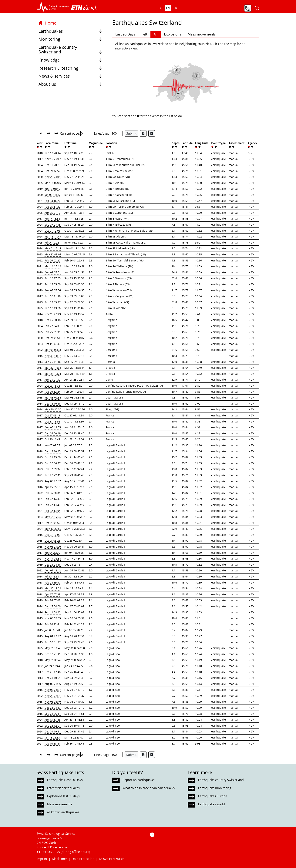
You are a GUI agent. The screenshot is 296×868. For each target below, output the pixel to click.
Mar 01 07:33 (53, 350)
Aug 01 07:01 (53, 272)
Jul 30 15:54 (52, 576)
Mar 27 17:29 (53, 588)
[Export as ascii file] (152, 133)
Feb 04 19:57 (52, 582)
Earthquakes (71, 31)
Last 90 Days (125, 34)
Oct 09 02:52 (52, 171)
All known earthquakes (63, 812)
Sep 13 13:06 (53, 308)
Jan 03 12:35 (52, 195)
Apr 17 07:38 (52, 594)
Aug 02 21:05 (53, 684)
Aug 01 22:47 (53, 636)
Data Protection (83, 859)
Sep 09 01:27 (53, 642)
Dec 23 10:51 (53, 678)
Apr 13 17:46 (52, 720)
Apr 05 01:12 (52, 213)
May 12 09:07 (53, 254)
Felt (144, 34)
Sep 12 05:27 (53, 302)
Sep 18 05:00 (53, 284)
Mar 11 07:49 (53, 183)
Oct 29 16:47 (52, 439)
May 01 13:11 (53, 248)
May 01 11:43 (53, 648)
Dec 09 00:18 (53, 320)
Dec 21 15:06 (53, 457)
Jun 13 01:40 (52, 189)
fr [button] (175, 8)
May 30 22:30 (53, 409)
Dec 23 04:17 (53, 708)
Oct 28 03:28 (52, 541)
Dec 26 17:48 (53, 672)
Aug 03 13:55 (53, 427)
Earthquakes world (211, 804)
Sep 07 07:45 (53, 225)
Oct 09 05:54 (52, 338)
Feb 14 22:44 (52, 624)
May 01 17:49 (53, 517)
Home (47, 23)
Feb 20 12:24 (52, 392)
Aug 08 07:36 (53, 290)
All (156, 34)
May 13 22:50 (53, 529)
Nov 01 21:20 (53, 547)
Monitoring (71, 39)
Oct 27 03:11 (52, 415)
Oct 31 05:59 (52, 523)
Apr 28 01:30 (52, 380)
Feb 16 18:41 (52, 744)
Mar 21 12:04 (53, 374)
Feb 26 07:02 (52, 600)
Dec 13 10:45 (53, 451)
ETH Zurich (117, 859)
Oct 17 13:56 (52, 421)
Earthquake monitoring (215, 788)
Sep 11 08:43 (53, 612)
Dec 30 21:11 (53, 654)
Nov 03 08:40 (53, 702)
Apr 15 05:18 (52, 487)
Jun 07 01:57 (52, 445)
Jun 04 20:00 (52, 553)
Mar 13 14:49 (53, 236)
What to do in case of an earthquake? (149, 788)
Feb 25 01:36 (52, 332)
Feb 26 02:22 (52, 260)
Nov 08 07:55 (53, 618)
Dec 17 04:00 (53, 606)
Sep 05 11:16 (53, 362)
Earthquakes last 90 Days (65, 780)
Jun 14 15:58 (52, 219)
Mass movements (202, 34)
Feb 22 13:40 (52, 505)
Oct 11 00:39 (52, 344)
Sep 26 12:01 (53, 726)
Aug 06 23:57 (53, 481)
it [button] (182, 8)
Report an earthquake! (139, 780)
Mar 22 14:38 (53, 368)
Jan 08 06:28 (52, 630)
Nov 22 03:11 (53, 177)
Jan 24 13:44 (52, 666)
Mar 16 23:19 (53, 266)
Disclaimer (59, 859)
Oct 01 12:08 (52, 231)
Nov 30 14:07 (53, 356)
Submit (131, 133)
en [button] (168, 8)
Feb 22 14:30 (52, 499)
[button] (53, 7)
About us (71, 84)
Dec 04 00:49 (53, 433)
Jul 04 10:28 (52, 242)
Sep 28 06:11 (53, 714)
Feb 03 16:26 (52, 201)
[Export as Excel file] (143, 133)
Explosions (173, 34)
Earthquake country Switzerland (71, 50)
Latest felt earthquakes (63, 788)
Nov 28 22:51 (53, 696)
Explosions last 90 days (63, 796)
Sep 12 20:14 (53, 153)
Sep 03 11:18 (53, 296)
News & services (71, 76)
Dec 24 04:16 (53, 565)
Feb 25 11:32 (52, 207)
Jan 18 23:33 (52, 737)
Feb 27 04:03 (52, 326)
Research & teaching (71, 68)
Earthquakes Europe (213, 796)
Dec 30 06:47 (53, 463)
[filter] (41, 147)
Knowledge (71, 60)
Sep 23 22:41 (53, 475)
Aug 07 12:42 (53, 570)
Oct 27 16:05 (52, 535)
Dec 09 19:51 (53, 731)
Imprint (42, 859)
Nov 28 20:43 (53, 314)
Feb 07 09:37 (52, 469)
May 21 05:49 (53, 660)
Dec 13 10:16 (53, 404)
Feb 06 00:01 (52, 493)
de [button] (161, 8)
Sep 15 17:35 (53, 278)
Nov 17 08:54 (53, 558)
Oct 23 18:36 (52, 386)
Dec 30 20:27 (53, 165)
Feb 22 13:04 (52, 511)
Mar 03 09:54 (53, 397)
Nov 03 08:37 (53, 690)
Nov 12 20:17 (53, 159)
